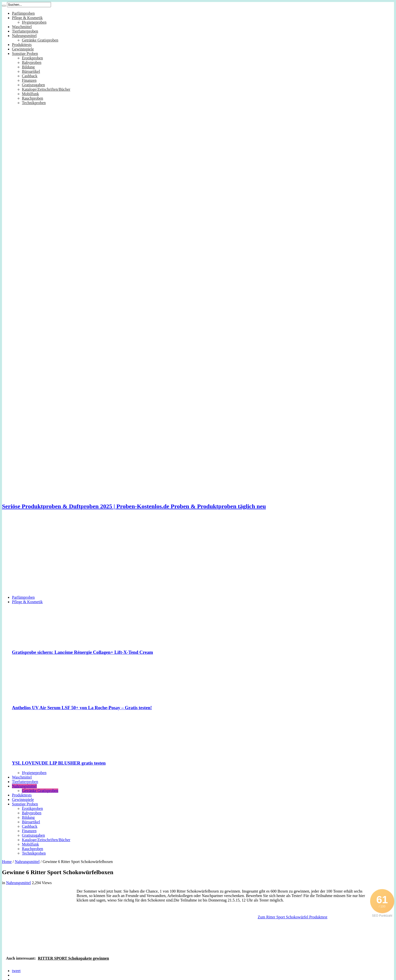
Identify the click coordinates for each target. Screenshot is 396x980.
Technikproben (34, 103)
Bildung (28, 67)
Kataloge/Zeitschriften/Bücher (46, 89)
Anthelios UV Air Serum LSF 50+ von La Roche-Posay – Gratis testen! (82, 708)
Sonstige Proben (25, 54)
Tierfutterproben (25, 31)
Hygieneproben (34, 22)
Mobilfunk (30, 94)
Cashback (30, 76)
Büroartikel (31, 71)
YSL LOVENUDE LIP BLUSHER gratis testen (59, 763)
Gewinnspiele (23, 49)
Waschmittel (22, 27)
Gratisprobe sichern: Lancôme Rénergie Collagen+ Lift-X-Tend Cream (82, 652)
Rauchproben (32, 98)
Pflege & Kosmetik (27, 18)
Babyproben (32, 62)
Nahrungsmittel (24, 36)
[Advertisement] (198, 556)
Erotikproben (32, 58)
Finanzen (29, 80)
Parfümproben (23, 13)
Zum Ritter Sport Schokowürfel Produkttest (293, 917)
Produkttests (22, 45)
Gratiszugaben (33, 85)
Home (7, 862)
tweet (16, 971)
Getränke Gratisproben (40, 40)
